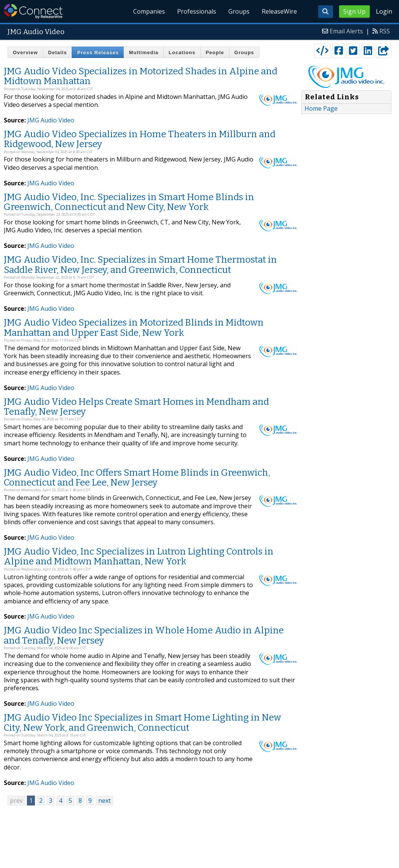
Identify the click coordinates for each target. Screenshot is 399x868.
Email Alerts (346, 31)
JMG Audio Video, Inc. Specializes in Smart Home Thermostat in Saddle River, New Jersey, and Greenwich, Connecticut (140, 265)
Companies (149, 11)
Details (58, 52)
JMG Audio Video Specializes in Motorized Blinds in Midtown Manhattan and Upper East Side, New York (134, 327)
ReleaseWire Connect (33, 11)
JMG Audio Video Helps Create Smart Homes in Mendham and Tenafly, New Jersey (136, 407)
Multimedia (144, 52)
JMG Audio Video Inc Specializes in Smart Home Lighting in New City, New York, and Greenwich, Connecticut (142, 722)
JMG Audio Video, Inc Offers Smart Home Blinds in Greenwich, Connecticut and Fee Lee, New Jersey (137, 478)
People (215, 52)
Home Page (321, 108)
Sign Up (354, 11)
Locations (182, 52)
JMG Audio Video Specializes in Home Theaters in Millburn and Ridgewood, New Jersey (140, 139)
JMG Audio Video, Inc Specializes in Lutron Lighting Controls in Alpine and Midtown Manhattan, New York (139, 556)
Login (384, 11)
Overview (25, 52)
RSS (385, 31)
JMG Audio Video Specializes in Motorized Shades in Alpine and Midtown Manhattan (141, 76)
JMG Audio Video (51, 120)
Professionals (197, 11)
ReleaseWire (279, 11)
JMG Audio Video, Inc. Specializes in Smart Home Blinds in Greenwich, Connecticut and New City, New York (129, 202)
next (104, 801)
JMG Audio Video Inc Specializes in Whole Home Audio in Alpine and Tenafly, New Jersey (144, 635)
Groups (239, 11)
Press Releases (98, 52)
